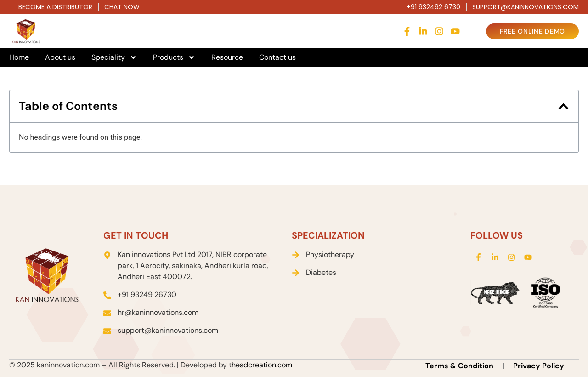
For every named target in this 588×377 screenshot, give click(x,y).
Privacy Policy (539, 366)
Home (19, 57)
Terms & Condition (459, 366)
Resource (227, 57)
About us (60, 57)
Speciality (114, 57)
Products (174, 57)
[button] (563, 106)
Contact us (277, 57)
